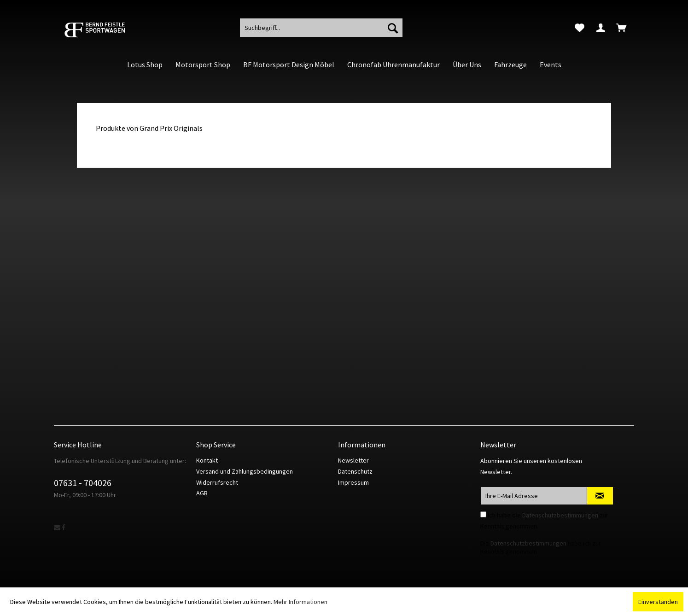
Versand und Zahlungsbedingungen (245, 471)
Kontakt (207, 460)
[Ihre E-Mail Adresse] (534, 496)
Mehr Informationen (300, 602)
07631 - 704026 (83, 483)
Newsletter (353, 460)
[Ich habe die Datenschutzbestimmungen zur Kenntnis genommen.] (483, 514)
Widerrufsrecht (217, 482)
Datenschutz (355, 471)
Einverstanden (658, 602)
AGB (202, 493)
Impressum (353, 482)
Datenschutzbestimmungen (560, 515)
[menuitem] (580, 28)
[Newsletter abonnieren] (600, 496)
